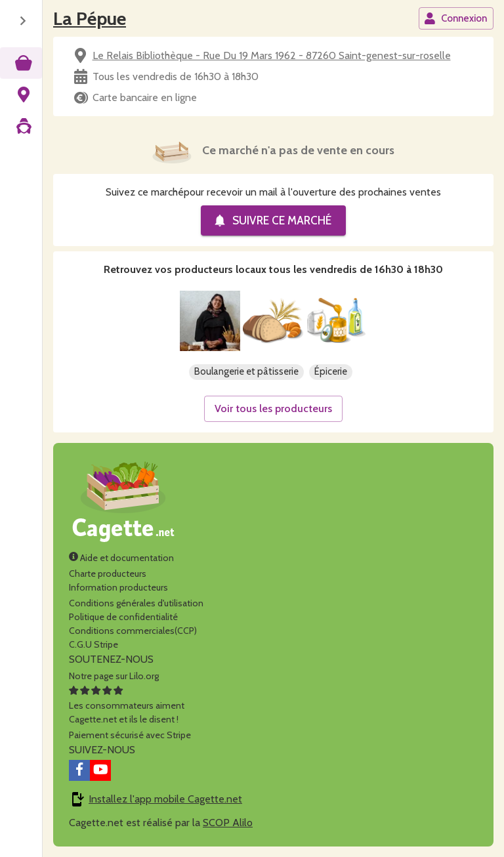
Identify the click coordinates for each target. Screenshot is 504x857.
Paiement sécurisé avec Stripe (130, 735)
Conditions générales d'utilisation (136, 603)
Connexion (455, 18)
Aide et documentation (121, 558)
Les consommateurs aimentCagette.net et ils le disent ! (127, 705)
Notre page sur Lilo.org (114, 676)
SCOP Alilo (228, 823)
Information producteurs (118, 587)
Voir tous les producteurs (273, 408)
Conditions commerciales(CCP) (133, 631)
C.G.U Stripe (94, 644)
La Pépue (90, 18)
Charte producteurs (108, 574)
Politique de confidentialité (123, 617)
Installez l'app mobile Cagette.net (165, 799)
